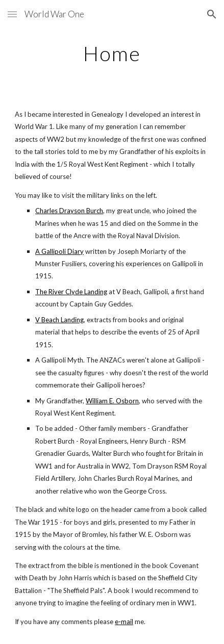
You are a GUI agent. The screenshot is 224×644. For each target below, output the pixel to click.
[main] (112, 54)
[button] (12, 14)
